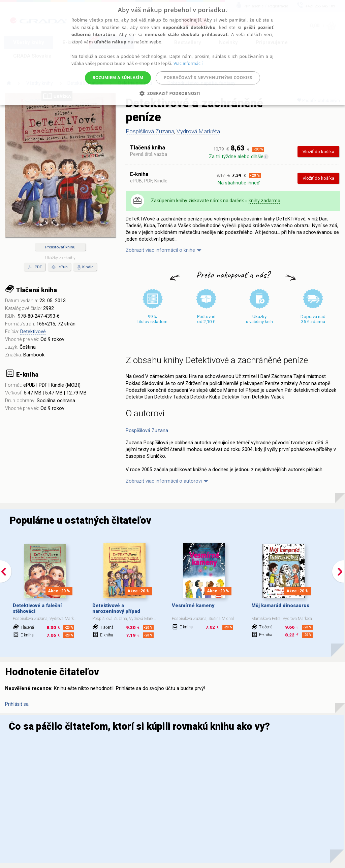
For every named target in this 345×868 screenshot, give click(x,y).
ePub (59, 267)
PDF (35, 267)
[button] (173, 93)
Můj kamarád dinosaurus (280, 606)
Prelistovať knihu (60, 247)
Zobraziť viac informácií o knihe (160, 250)
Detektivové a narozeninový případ (116, 609)
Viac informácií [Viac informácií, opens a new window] (188, 63)
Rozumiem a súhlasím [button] (118, 78)
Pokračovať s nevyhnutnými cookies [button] (208, 78)
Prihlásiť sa (17, 704)
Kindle (88, 267)
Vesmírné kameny (193, 606)
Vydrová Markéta (198, 131)
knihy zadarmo (264, 201)
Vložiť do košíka (318, 152)
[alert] (172, 53)
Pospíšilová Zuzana (150, 131)
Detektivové (33, 332)
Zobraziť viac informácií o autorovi (164, 481)
